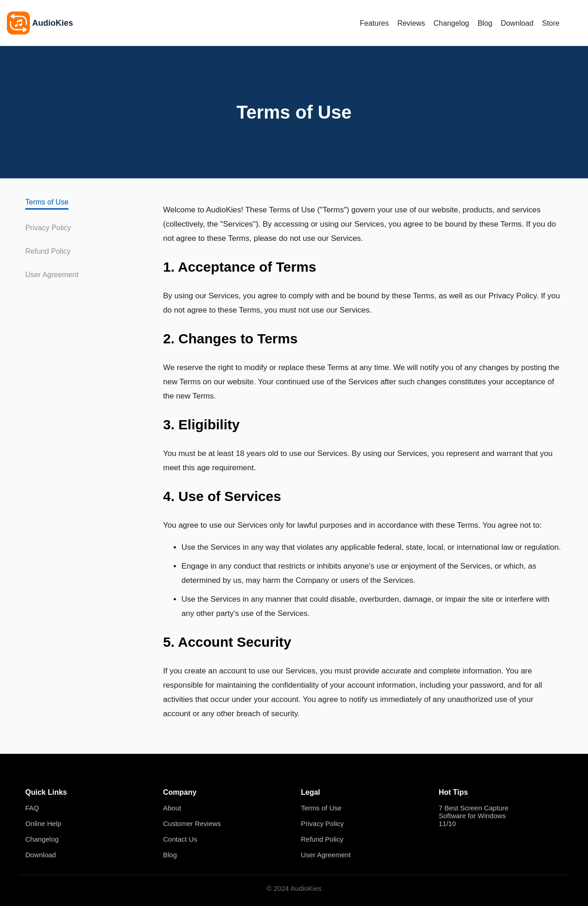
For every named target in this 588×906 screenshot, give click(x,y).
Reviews (411, 23)
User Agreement (52, 275)
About (172, 808)
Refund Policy (48, 251)
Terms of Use (47, 202)
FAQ (32, 808)
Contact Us (180, 839)
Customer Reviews (192, 823)
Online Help (43, 823)
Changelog (451, 23)
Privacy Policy (48, 228)
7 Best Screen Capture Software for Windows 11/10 (474, 816)
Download (517, 23)
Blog (485, 23)
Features (374, 23)
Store (551, 23)
